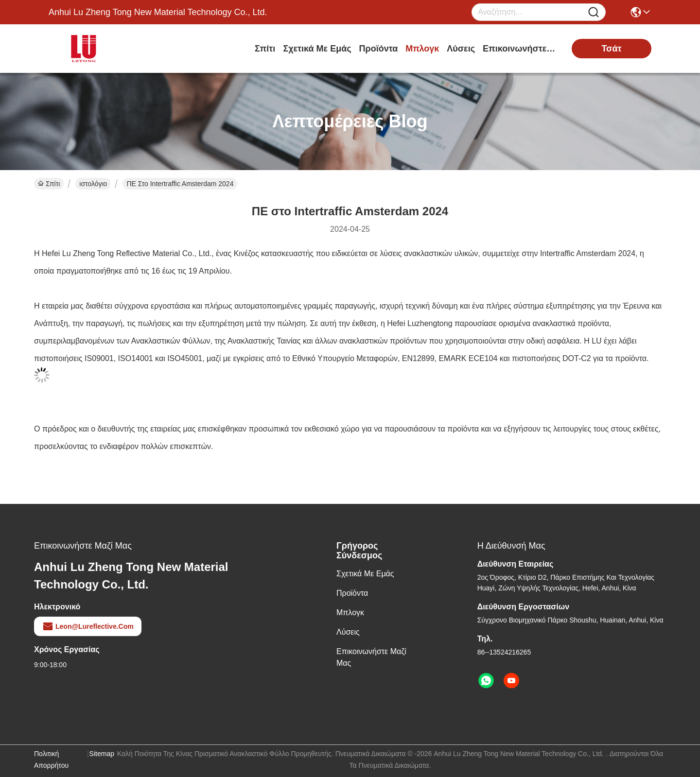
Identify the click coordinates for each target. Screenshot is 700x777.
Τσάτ (611, 49)
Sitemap (102, 754)
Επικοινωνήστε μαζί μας (519, 49)
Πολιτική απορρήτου (51, 760)
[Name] (594, 12)
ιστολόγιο (93, 184)
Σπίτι (265, 49)
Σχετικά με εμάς (317, 49)
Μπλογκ (422, 49)
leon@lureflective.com (88, 626)
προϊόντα (379, 49)
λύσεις (461, 49)
